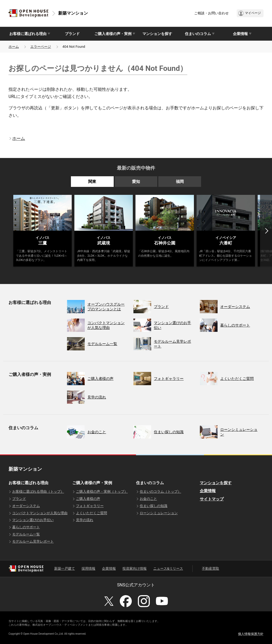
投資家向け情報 (135, 568)
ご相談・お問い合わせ (211, 13)
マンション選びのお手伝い (33, 520)
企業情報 (208, 491)
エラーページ (41, 47)
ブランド (72, 34)
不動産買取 (211, 568)
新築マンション (73, 13)
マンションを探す (157, 34)
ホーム (14, 47)
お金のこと (148, 499)
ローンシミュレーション (159, 513)
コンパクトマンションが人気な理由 (40, 513)
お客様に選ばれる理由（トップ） (38, 491)
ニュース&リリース (168, 568)
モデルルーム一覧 (26, 534)
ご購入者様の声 (88, 499)
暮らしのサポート (26, 527)
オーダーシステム (26, 506)
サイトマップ (212, 499)
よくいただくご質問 (92, 513)
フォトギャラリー (90, 506)
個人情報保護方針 (251, 634)
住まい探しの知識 (154, 506)
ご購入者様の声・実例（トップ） (102, 491)
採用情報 (88, 568)
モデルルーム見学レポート (33, 541)
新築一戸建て (65, 568)
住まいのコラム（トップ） (160, 491)
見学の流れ (85, 520)
